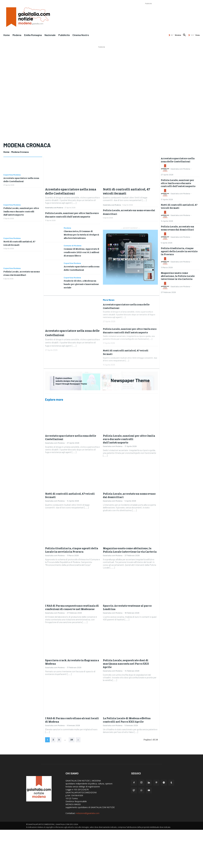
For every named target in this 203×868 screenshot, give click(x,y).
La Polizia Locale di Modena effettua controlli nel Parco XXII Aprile (127, 718)
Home (6, 152)
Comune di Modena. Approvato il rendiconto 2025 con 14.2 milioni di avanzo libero (81, 251)
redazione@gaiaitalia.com (88, 811)
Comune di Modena (73, 245)
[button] (184, 35)
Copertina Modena (12, 175)
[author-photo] (166, 169)
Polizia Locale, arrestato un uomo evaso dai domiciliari (129, 493)
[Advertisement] (148, 11)
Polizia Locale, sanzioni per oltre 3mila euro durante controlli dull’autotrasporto (21, 211)
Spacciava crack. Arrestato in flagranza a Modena (72, 660)
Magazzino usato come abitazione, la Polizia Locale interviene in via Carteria (130, 548)
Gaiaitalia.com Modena (54, 207)
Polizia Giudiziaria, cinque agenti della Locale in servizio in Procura (72, 548)
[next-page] (78, 738)
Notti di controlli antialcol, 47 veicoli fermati (126, 191)
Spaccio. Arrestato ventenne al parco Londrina (127, 605)
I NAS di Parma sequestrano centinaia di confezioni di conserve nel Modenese (72, 605)
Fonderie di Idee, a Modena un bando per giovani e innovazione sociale (81, 282)
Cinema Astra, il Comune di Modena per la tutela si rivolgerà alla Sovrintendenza (81, 234)
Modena (67, 228)
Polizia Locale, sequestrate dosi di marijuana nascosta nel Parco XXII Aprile (126, 661)
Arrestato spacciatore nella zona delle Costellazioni (71, 191)
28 (72, 737)
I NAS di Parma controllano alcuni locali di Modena (72, 718)
